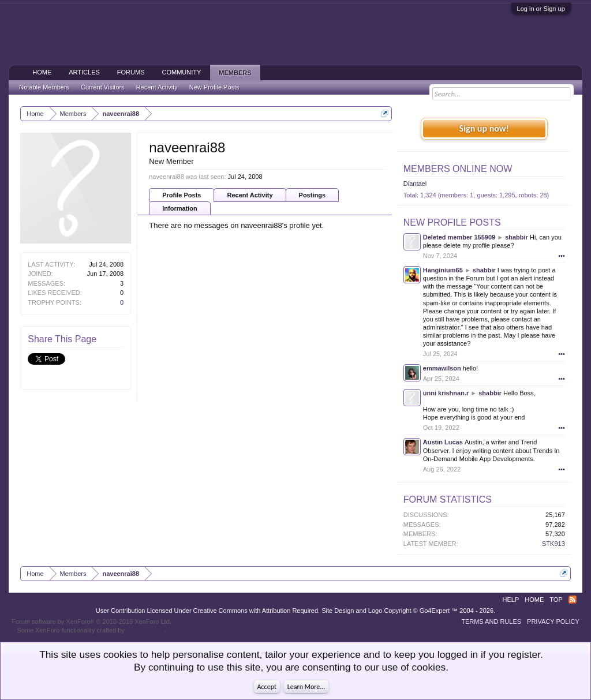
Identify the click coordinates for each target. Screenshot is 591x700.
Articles (84, 72)
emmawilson (442, 368)
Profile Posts (182, 195)
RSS (573, 600)
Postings (312, 195)
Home (42, 72)
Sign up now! (484, 128)
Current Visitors (103, 87)
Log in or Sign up (541, 9)
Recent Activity (250, 195)
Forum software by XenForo (91, 622)
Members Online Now (458, 169)
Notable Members (44, 87)
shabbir (517, 237)
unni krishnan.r (446, 393)
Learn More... (306, 687)
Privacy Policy (553, 622)
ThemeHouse (145, 630)
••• (562, 256)
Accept (267, 687)
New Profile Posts (452, 222)
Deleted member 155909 (459, 237)
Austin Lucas (443, 442)
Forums (131, 72)
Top (556, 600)
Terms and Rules (491, 622)
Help (511, 600)
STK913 (553, 544)
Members (235, 73)
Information (180, 208)
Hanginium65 (443, 270)
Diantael (415, 184)
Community (182, 72)
